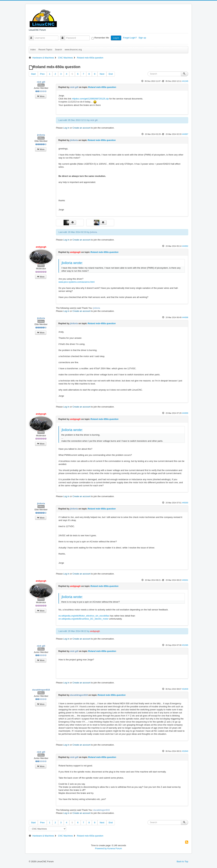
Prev (42, 74)
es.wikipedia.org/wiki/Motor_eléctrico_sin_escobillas (84, 616)
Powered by (101, 848)
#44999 (185, 413)
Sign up (143, 38)
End (111, 74)
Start (33, 74)
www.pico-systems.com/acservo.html (76, 282)
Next (102, 74)
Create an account (82, 128)
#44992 (185, 246)
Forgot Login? (130, 38)
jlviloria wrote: (72, 263)
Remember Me (102, 38)
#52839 (185, 689)
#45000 (185, 503)
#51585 (185, 645)
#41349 (185, 81)
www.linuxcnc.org (73, 50)
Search (58, 50)
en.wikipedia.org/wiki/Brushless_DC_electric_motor (83, 619)
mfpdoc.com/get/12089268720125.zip (90, 99)
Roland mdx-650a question (102, 87)
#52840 (185, 751)
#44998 (185, 317)
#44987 (185, 134)
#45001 (185, 580)
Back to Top (182, 861)
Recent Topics (45, 50)
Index (33, 50)
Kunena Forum (115, 848)
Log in (116, 38)
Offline (41, 85)
